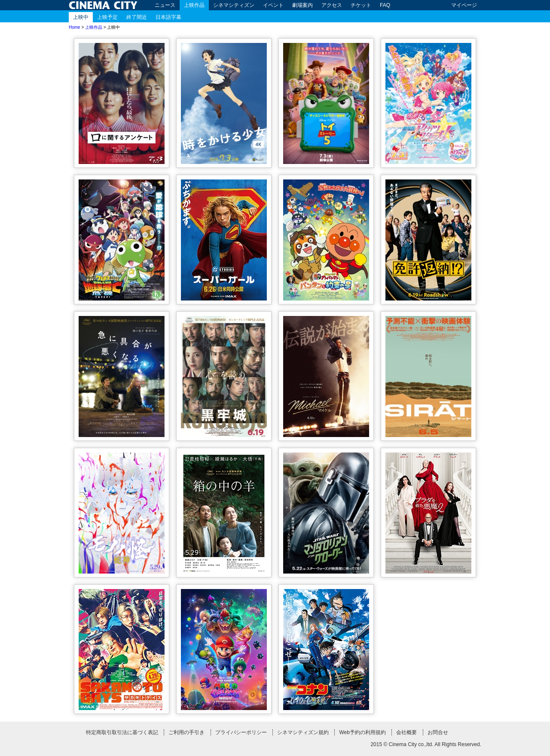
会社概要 (406, 732)
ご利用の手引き (186, 732)
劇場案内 (302, 5)
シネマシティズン (234, 5)
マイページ (464, 5)
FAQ (385, 5)
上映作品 (194, 5)
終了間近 (137, 17)
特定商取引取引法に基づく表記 (122, 732)
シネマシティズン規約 (303, 732)
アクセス (332, 5)
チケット (361, 5)
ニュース (165, 5)
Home (75, 27)
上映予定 (107, 17)
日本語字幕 (168, 17)
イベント (273, 5)
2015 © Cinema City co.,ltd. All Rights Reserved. (426, 744)
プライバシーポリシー (241, 732)
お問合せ (438, 732)
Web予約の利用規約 (362, 732)
